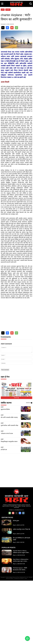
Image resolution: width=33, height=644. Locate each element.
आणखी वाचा (29, 466)
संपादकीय (8, 42)
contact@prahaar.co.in (19, 573)
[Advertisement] (16, 16)
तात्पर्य (3, 42)
